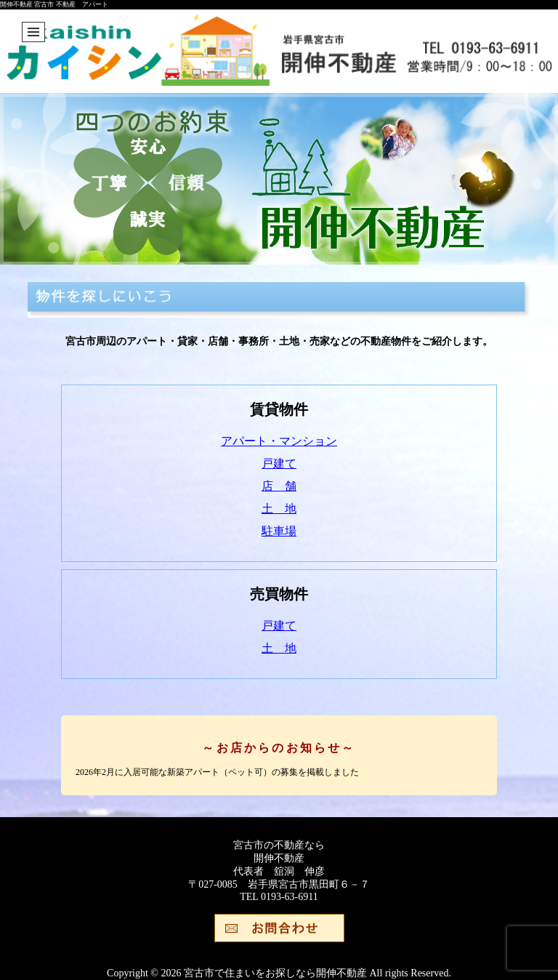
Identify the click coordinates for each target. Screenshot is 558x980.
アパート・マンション (279, 441)
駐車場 (279, 531)
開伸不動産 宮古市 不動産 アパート (54, 4)
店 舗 (279, 486)
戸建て (279, 463)
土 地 (279, 509)
